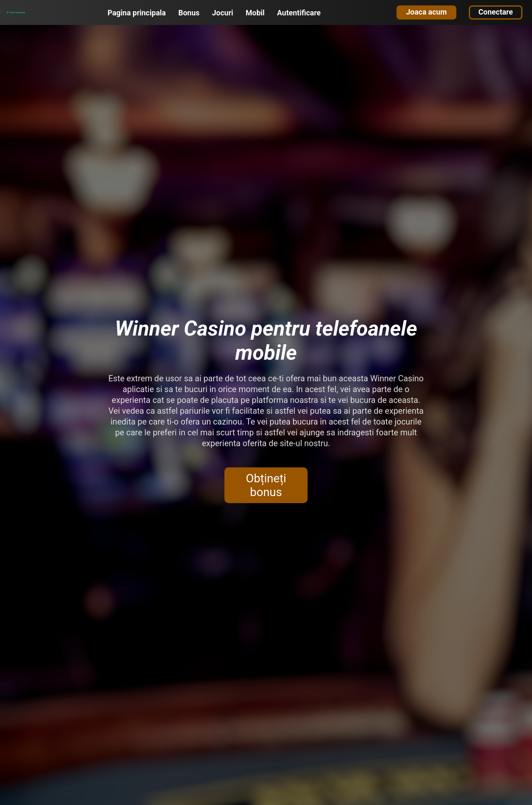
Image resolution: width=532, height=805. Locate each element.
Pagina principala (137, 13)
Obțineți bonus (266, 485)
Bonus (189, 13)
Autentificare (299, 13)
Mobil (255, 13)
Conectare (496, 12)
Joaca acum (426, 12)
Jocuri (223, 13)
